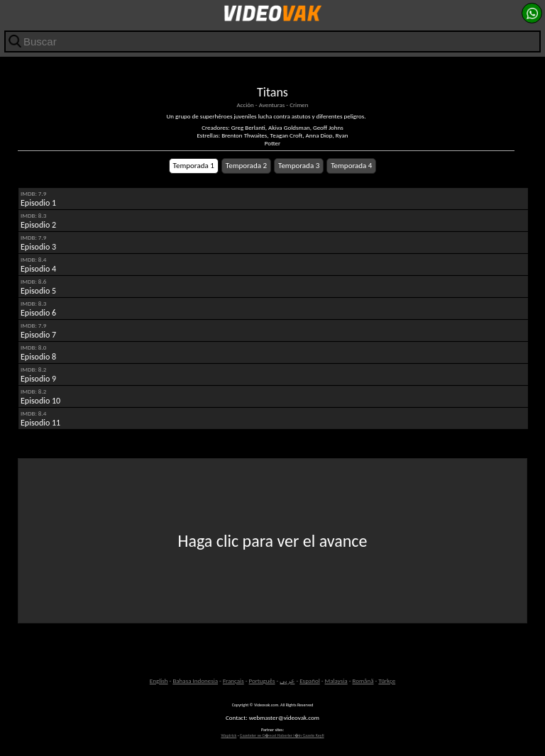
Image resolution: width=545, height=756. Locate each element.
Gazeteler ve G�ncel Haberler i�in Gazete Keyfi (282, 735)
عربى (287, 680)
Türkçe (387, 680)
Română (363, 680)
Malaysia (336, 680)
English (159, 680)
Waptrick (229, 735)
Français (233, 680)
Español (310, 680)
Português (262, 680)
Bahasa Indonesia (195, 680)
